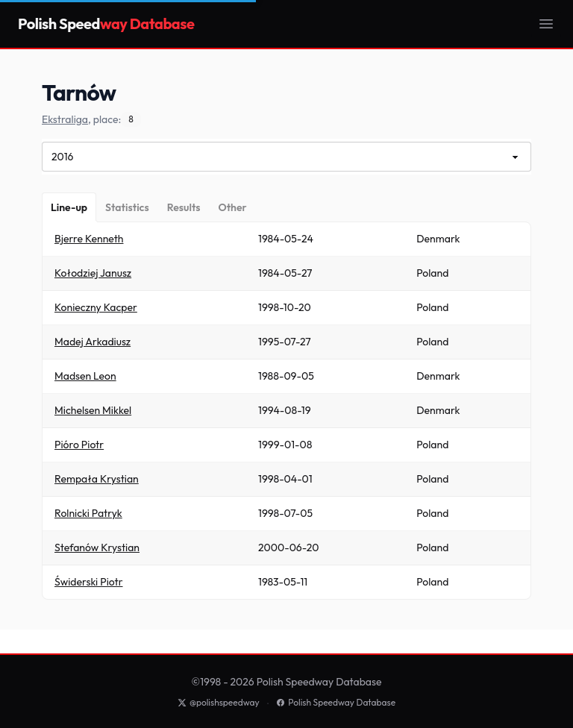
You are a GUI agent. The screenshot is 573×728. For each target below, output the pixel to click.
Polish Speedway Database (336, 702)
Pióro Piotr (79, 445)
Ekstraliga (65, 119)
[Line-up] (69, 207)
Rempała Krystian (97, 479)
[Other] (232, 207)
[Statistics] (127, 207)
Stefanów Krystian (97, 547)
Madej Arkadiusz (93, 342)
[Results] (184, 207)
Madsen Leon (85, 376)
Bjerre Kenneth (89, 239)
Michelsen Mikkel (93, 410)
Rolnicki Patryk (88, 513)
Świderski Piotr (89, 582)
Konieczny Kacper (96, 307)
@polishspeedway (219, 702)
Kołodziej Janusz (93, 273)
